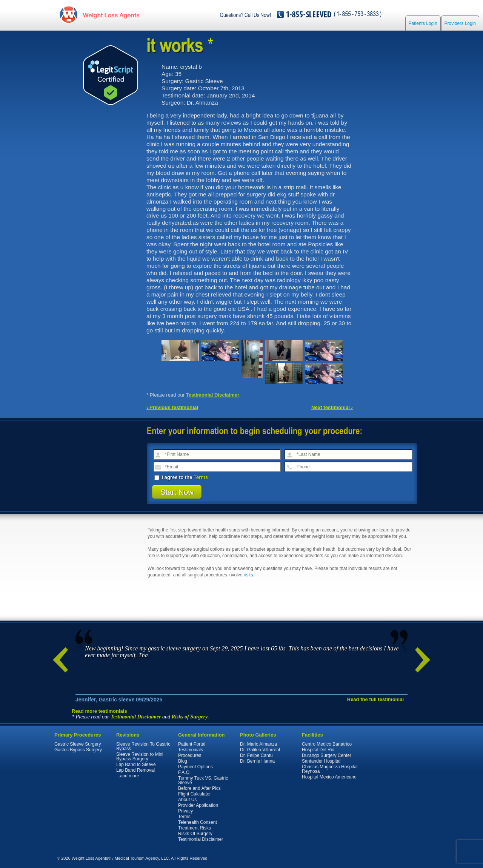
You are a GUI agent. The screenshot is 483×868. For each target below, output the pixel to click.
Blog (183, 761)
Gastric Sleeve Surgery (78, 744)
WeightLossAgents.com (111, 15)
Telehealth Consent (198, 822)
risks (248, 575)
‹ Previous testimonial (172, 407)
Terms (201, 477)
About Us (187, 800)
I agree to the (181, 477)
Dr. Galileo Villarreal (260, 750)
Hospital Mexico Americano (329, 777)
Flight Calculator (195, 794)
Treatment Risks (195, 828)
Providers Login (460, 23)
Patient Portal (192, 744)
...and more (128, 776)
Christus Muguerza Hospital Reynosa (330, 769)
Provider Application (198, 805)
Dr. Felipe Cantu (256, 755)
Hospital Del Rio (318, 750)
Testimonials (191, 750)
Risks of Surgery (190, 717)
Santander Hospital (321, 761)
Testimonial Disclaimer (213, 395)
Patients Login (423, 23)
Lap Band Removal (135, 770)
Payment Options (195, 767)
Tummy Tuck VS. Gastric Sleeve (203, 780)
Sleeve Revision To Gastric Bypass (143, 746)
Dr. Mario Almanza (258, 744)
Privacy (185, 811)
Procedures (190, 755)
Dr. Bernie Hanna (257, 761)
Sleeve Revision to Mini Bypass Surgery (140, 757)
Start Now (177, 492)
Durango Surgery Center (327, 755)
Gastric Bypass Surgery (78, 750)
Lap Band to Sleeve (136, 765)
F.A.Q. (184, 772)
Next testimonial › (332, 407)
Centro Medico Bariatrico (327, 744)
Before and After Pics (199, 788)
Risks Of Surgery (195, 834)
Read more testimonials (99, 711)
